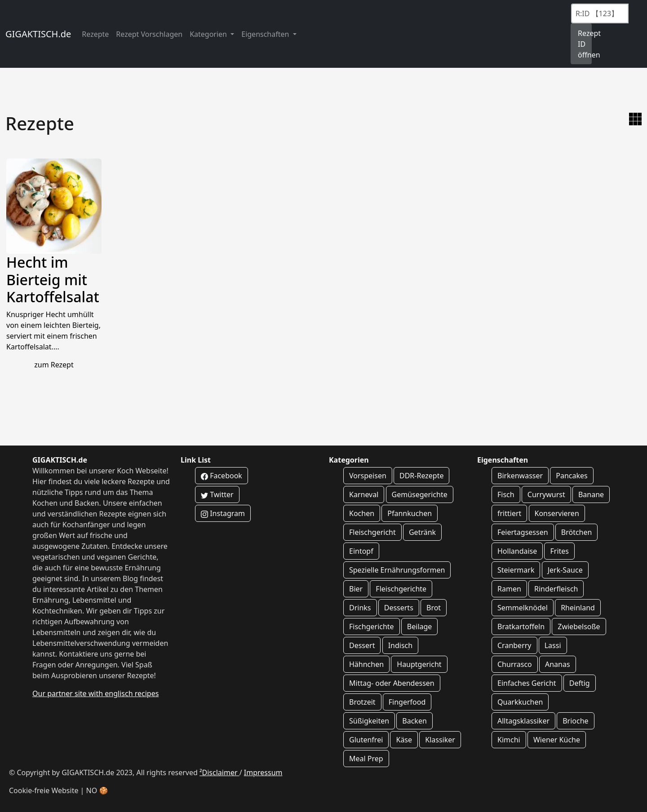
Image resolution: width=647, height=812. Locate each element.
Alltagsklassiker (523, 721)
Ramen (509, 589)
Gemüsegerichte (420, 494)
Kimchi (509, 740)
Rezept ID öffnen (585, 44)
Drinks (360, 608)
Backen (414, 721)
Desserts (399, 608)
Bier (356, 589)
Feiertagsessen (523, 532)
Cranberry (514, 645)
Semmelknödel (523, 608)
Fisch (506, 494)
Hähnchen (366, 664)
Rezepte (95, 34)
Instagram (223, 513)
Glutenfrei (366, 740)
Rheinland (578, 608)
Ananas (558, 664)
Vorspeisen (368, 476)
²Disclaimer (219, 772)
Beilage (420, 627)
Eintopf (361, 551)
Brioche (575, 721)
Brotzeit (362, 702)
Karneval (364, 494)
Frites (559, 551)
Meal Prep (366, 759)
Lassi (553, 645)
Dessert (362, 645)
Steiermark (516, 570)
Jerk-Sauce (565, 570)
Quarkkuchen (520, 702)
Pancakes (572, 476)
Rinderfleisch (556, 589)
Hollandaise (517, 551)
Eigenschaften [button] (266, 34)
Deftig (580, 683)
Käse (404, 740)
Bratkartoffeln (521, 627)
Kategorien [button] (209, 34)
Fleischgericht (372, 532)
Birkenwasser (520, 476)
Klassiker (440, 740)
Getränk (422, 532)
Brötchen (577, 532)
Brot (434, 608)
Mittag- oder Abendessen (392, 683)
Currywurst (546, 494)
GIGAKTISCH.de (38, 34)
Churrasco (515, 664)
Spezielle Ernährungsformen (397, 570)
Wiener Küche (557, 740)
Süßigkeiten (369, 721)
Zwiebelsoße (579, 627)
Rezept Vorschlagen (149, 34)
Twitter (217, 494)
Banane (591, 494)
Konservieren (557, 513)
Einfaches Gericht (527, 683)
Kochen (362, 513)
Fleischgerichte (401, 589)
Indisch (401, 645)
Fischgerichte (372, 627)
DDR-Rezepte (421, 476)
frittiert (509, 513)
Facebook (222, 476)
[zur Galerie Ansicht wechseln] (635, 119)
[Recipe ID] (600, 13)
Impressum (263, 772)
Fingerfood (407, 702)
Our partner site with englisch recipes (95, 693)
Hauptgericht (419, 664)
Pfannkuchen (410, 513)
